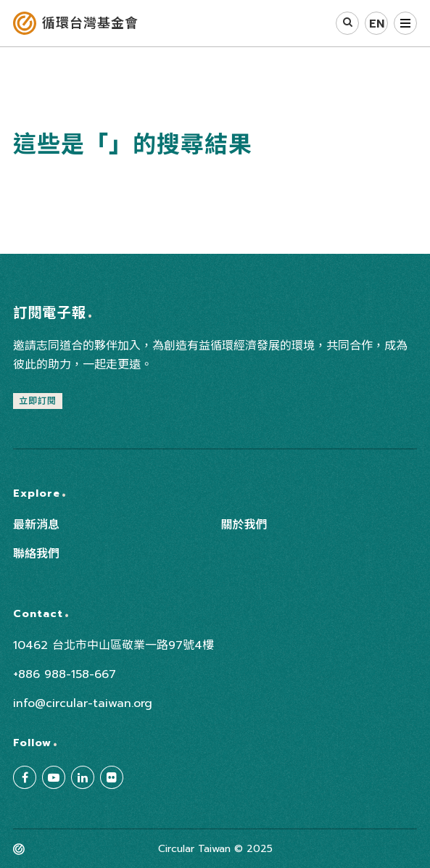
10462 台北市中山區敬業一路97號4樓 (113, 645)
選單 (405, 23)
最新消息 (36, 525)
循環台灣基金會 (90, 23)
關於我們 (244, 525)
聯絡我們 (36, 554)
